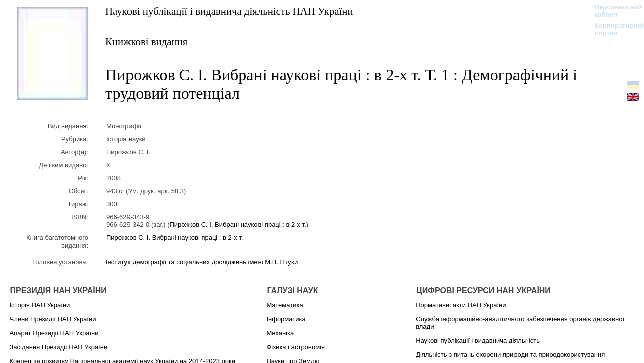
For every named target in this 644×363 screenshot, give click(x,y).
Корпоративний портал (614, 29)
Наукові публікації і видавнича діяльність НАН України (229, 11)
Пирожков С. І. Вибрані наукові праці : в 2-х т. (237, 225)
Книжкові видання (146, 41)
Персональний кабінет (614, 11)
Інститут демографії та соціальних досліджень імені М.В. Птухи (202, 262)
